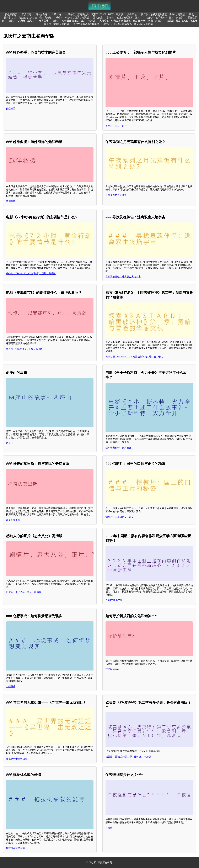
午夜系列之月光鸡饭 (116, 195)
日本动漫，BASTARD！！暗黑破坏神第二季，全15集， (135, 357)
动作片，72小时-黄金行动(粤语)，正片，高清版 (31, 273)
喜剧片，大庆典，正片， (22, 21)
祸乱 (192, 14)
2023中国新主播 (114, 600)
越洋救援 (11, 201)
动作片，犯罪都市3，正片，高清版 (165, 18)
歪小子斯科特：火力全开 (118, 448)
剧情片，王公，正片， (117, 126)
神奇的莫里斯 (13, 520)
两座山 (10, 443)
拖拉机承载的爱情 (15, 848)
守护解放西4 (112, 669)
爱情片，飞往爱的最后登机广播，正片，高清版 (128, 24)
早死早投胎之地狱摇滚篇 (86, 24)
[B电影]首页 (11, 14)
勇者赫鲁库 (42, 14)
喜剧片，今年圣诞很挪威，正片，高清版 (74, 21)
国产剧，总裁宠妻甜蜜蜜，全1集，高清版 (163, 14)
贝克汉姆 (27, 14)
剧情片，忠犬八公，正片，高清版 (24, 592)
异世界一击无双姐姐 (17, 759)
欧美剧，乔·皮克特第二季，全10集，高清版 (128, 757)
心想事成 (11, 686)
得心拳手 (11, 109)
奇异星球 (44, 21)
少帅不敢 (132, 14)
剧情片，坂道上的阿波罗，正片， (125, 18)
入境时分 (57, 14)
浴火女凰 (98, 18)
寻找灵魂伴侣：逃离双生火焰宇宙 (123, 277)
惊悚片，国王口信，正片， (120, 517)
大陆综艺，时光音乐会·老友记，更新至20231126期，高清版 (131, 21)
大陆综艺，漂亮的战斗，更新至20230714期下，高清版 (94, 14)
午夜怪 (109, 828)
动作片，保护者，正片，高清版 (72, 18)
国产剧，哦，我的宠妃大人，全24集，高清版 (28, 18)
